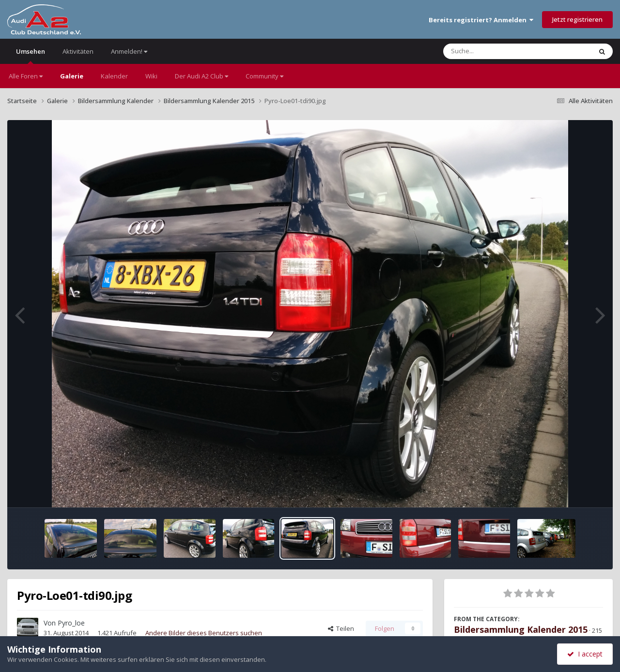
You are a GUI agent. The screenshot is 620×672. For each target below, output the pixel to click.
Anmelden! (129, 51)
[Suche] (498, 51)
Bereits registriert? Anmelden (481, 20)
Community (264, 76)
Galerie (72, 76)
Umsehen (31, 55)
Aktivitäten (78, 51)
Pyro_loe (71, 623)
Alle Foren (26, 76)
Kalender (114, 76)
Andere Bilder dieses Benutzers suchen (204, 633)
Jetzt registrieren (577, 19)
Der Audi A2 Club (201, 76)
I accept (585, 654)
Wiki (151, 76)
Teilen (341, 628)
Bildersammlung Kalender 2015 (521, 629)
